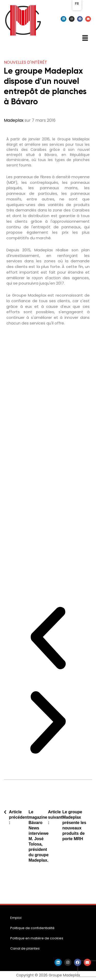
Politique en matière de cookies (37, 938)
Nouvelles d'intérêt (25, 62)
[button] (85, 38)
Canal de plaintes (25, 948)
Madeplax (14, 120)
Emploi (16, 918)
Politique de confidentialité (32, 928)
